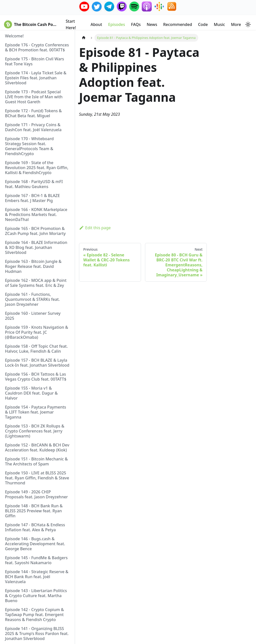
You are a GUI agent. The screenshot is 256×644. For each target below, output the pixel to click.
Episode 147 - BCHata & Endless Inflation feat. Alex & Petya (35, 527)
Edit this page (95, 228)
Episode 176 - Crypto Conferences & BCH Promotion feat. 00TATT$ (37, 47)
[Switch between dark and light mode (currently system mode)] (248, 24)
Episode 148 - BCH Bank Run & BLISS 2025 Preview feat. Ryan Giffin (34, 511)
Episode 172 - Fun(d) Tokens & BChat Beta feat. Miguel (33, 113)
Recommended (178, 24)
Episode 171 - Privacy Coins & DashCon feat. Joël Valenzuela (33, 127)
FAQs (136, 24)
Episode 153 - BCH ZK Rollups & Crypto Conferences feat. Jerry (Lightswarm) (35, 431)
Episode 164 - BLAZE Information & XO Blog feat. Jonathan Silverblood (36, 247)
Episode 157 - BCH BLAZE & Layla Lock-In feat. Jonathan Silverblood (37, 363)
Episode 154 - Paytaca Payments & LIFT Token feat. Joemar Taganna (35, 412)
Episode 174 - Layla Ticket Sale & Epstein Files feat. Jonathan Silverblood (36, 78)
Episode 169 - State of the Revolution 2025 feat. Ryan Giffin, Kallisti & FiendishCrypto (37, 168)
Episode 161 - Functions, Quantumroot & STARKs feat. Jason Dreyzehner (32, 299)
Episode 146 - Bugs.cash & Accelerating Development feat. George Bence (35, 544)
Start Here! (71, 24)
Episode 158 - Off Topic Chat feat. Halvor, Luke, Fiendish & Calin (36, 349)
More (236, 24)
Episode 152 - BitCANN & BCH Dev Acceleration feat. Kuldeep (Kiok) (37, 447)
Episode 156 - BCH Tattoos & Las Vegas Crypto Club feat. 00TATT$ (36, 377)
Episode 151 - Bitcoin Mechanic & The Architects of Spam (36, 461)
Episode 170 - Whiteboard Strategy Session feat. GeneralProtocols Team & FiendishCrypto (29, 146)
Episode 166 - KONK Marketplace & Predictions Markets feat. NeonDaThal (36, 215)
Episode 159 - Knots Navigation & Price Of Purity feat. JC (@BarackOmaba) (36, 332)
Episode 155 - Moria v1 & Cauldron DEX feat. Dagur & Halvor (31, 393)
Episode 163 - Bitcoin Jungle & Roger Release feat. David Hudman (33, 266)
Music (219, 24)
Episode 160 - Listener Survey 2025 (33, 316)
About (96, 24)
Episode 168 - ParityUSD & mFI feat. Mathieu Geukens (34, 184)
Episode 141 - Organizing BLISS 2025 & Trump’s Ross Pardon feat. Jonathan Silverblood (37, 634)
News (152, 24)
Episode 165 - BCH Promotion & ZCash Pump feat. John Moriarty (35, 231)
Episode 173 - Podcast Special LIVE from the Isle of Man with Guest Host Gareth (34, 97)
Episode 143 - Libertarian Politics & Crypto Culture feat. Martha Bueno (36, 596)
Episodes (117, 24)
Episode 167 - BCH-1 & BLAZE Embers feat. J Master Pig (32, 198)
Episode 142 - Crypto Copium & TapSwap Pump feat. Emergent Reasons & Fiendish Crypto (34, 615)
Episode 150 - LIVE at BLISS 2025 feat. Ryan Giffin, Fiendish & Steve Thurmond (37, 478)
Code (203, 24)
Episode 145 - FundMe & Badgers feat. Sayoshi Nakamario (36, 560)
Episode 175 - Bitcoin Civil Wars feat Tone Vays (34, 61)
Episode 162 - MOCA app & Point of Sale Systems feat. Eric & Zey (36, 283)
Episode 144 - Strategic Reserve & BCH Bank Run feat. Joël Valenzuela (37, 577)
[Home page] (84, 38)
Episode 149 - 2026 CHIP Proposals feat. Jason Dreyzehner (36, 494)
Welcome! (14, 36)
